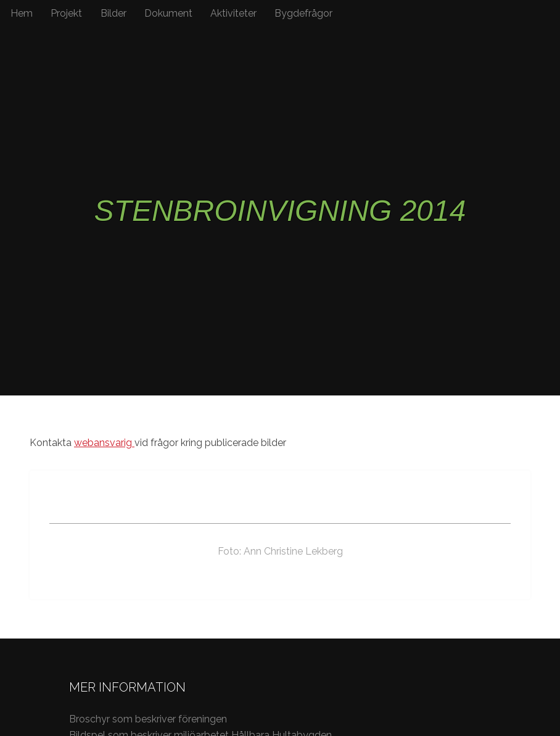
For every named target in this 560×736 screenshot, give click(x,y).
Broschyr (91, 719)
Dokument (168, 13)
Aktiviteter (233, 13)
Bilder (113, 13)
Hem (22, 13)
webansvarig (104, 443)
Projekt (66, 13)
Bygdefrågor (303, 13)
